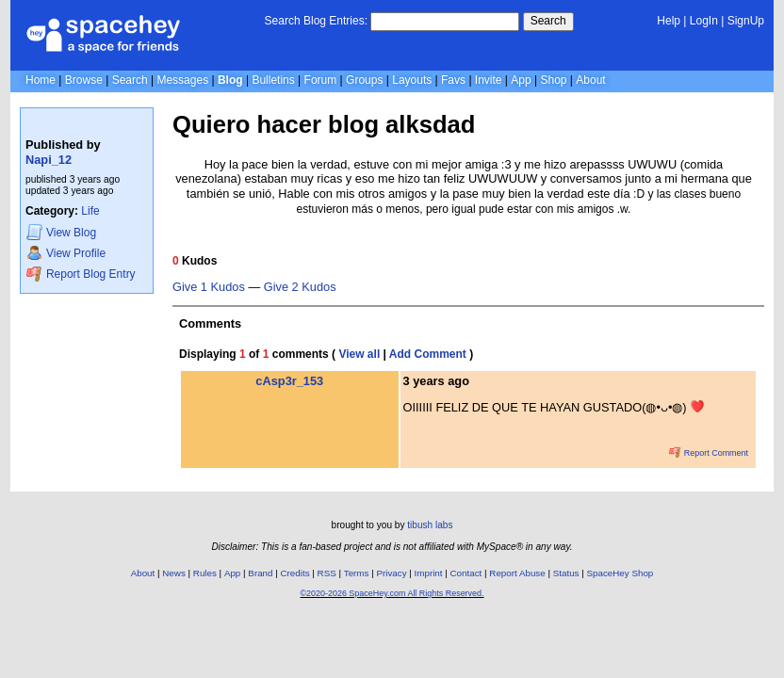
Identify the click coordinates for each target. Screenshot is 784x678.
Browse (84, 80)
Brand (260, 573)
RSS (327, 573)
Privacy (391, 573)
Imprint (429, 573)
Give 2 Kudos (300, 287)
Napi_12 (49, 160)
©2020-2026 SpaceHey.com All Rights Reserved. (392, 593)
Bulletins (273, 80)
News (174, 573)
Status (566, 573)
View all (359, 354)
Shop (553, 80)
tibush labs (430, 525)
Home (41, 80)
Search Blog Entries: (316, 21)
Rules (205, 573)
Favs (453, 80)
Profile (66, 253)
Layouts (412, 80)
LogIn (704, 21)
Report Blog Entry (81, 274)
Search (548, 21)
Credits (295, 573)
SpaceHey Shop (621, 573)
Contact (466, 573)
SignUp (746, 21)
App (521, 80)
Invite (489, 80)
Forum (321, 80)
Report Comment (709, 453)
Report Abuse (517, 573)
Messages (182, 80)
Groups (364, 80)
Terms (357, 573)
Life (90, 211)
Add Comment (428, 354)
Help (669, 21)
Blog (230, 80)
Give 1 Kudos (209, 287)
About (590, 80)
